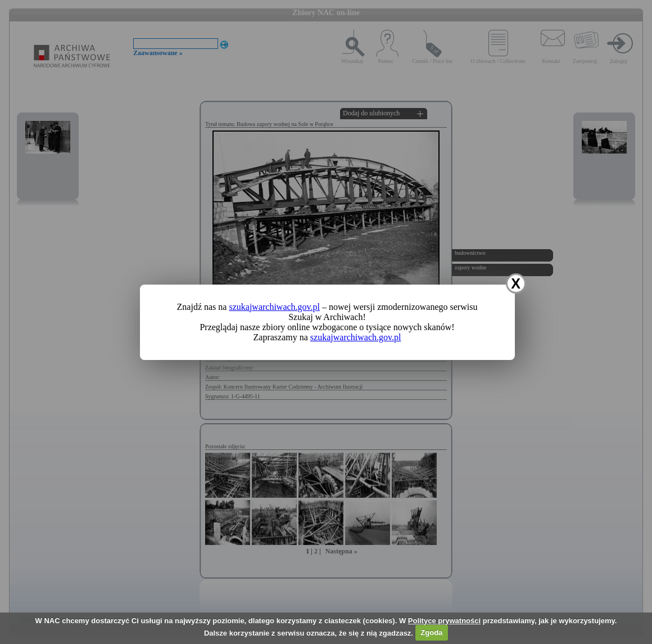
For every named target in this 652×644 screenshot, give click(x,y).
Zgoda (431, 632)
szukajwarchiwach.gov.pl (274, 307)
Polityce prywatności (444, 621)
